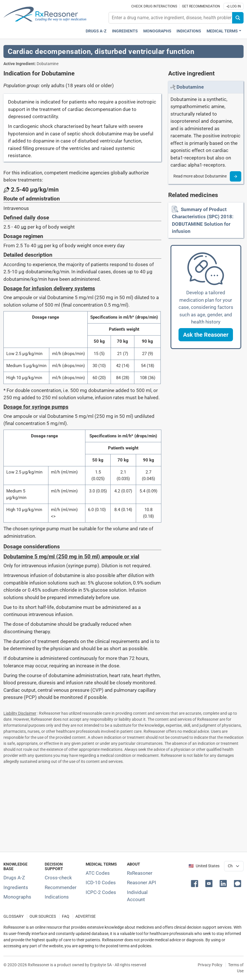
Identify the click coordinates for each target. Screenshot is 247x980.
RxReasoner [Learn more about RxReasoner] (140, 873)
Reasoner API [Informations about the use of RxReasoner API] (142, 882)
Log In (234, 6)
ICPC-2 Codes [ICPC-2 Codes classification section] (101, 892)
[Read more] (236, 176)
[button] (206, 335)
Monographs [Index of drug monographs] (17, 897)
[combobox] (170, 18)
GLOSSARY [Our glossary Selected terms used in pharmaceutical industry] (13, 916)
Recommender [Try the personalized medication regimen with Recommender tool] (61, 887)
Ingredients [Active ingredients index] (125, 31)
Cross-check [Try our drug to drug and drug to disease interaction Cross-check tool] (58, 878)
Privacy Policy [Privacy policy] (210, 965)
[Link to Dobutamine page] (190, 87)
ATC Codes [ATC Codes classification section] (98, 873)
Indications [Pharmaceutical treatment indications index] (189, 31)
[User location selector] (234, 866)
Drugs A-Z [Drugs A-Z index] (96, 31)
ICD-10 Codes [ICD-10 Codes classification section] (101, 882)
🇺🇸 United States (204, 866)
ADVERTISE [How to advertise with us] (86, 916)
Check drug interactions (154, 6)
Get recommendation (201, 6)
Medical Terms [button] (222, 31)
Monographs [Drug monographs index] (157, 31)
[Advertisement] (123, 807)
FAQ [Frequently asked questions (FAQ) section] (66, 916)
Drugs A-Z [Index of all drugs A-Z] (14, 878)
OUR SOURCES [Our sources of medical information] (43, 916)
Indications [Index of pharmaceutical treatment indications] (57, 897)
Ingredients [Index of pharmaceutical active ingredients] (16, 887)
